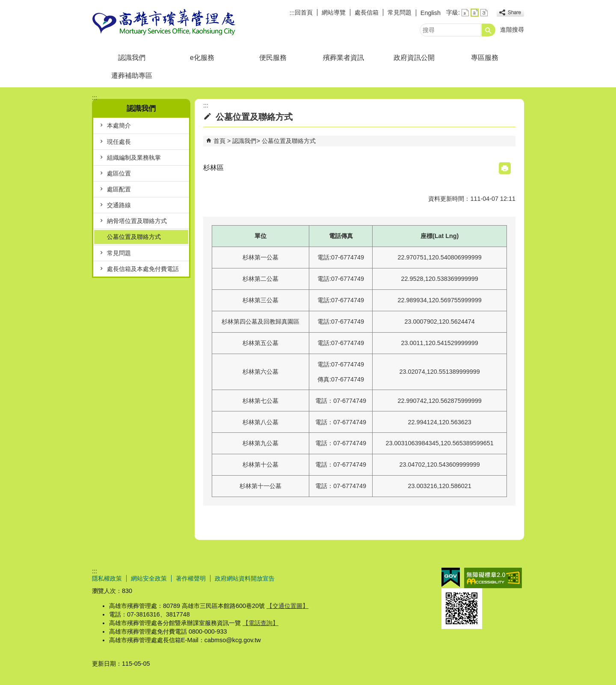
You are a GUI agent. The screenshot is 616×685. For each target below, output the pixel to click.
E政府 (451, 577)
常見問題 (400, 12)
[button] (489, 30)
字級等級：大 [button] (484, 13)
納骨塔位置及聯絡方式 (137, 221)
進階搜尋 (512, 30)
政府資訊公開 (414, 58)
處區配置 (119, 189)
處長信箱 (367, 12)
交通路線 (119, 205)
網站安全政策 (149, 578)
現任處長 (119, 142)
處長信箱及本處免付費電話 (143, 269)
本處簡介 (119, 125)
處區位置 (119, 173)
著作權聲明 (191, 578)
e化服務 (202, 58)
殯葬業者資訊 (344, 58)
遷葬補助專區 (132, 76)
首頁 (219, 141)
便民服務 (273, 58)
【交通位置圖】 (287, 606)
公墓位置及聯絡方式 (134, 237)
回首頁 (304, 12)
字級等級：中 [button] (475, 13)
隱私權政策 (107, 578)
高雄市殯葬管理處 (164, 23)
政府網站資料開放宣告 (245, 578)
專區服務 (485, 58)
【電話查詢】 (261, 623)
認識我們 (132, 58)
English (431, 13)
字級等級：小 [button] (465, 13)
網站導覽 (334, 12)
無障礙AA (493, 578)
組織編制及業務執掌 (134, 158)
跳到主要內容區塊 (4, 4)
